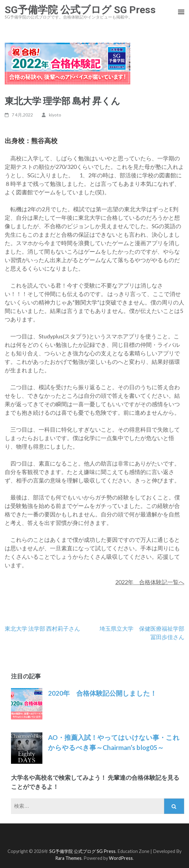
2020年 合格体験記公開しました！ (102, 693)
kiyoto (55, 115)
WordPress (121, 858)
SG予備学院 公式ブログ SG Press (80, 10)
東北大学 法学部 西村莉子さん (42, 628)
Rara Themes (68, 858)
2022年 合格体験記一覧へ (150, 582)
